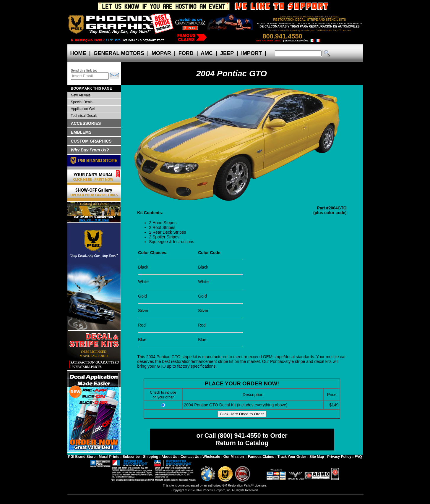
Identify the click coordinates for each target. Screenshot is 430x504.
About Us (169, 457)
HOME (78, 53)
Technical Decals (84, 116)
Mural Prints (109, 457)
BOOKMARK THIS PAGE (91, 88)
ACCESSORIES (86, 123)
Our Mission (234, 457)
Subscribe (131, 457)
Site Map (317, 457)
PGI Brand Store (82, 457)
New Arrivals (81, 95)
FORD (186, 53)
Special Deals (82, 102)
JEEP (227, 53)
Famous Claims (261, 457)
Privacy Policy (339, 457)
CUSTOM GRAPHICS (91, 141)
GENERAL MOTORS (119, 53)
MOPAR (161, 53)
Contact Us (190, 457)
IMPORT (251, 53)
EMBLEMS (81, 132)
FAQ (358, 457)
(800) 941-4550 (239, 436)
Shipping (151, 457)
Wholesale (211, 457)
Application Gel (83, 109)
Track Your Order (292, 457)
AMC (207, 53)
